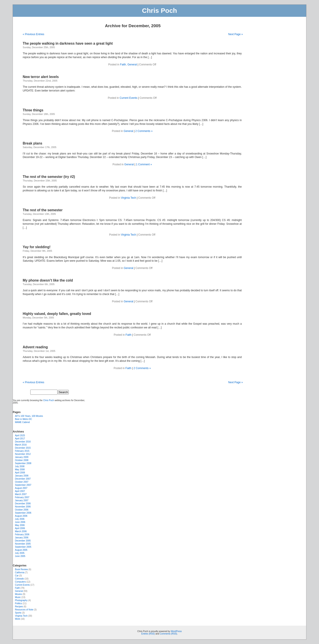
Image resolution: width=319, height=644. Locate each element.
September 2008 (23, 463)
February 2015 (22, 451)
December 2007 (23, 479)
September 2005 (23, 547)
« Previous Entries (33, 34)
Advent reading (35, 347)
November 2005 (23, 544)
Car (17, 576)
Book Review (21, 569)
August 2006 (21, 516)
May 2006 (20, 525)
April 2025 (20, 435)
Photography (21, 600)
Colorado (20, 579)
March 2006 (21, 531)
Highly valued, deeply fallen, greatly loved (57, 314)
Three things (33, 110)
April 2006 (20, 528)
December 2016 (23, 442)
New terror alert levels (41, 77)
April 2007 (20, 491)
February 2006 (22, 534)
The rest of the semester (43, 210)
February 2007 (22, 497)
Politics (19, 603)
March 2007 (21, 494)
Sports (18, 613)
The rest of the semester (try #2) (49, 177)
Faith (123, 65)
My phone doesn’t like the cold (48, 280)
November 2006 (23, 507)
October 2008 (22, 460)
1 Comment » (144, 164)
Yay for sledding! (37, 247)
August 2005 (21, 550)
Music (18, 597)
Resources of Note (24, 610)
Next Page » (235, 34)
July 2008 (20, 466)
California (20, 573)
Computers (20, 582)
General (132, 65)
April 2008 (20, 473)
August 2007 (21, 488)
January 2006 (22, 538)
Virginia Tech (128, 198)
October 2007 (22, 482)
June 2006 (20, 522)
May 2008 (20, 470)
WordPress (176, 631)
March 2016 (21, 445)
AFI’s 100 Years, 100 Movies (29, 416)
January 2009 (22, 457)
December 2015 (23, 448)
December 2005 (23, 541)
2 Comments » (144, 131)
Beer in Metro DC (24, 419)
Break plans (32, 143)
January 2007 (22, 500)
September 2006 (23, 513)
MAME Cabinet (22, 422)
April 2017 (20, 439)
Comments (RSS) (168, 634)
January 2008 (22, 476)
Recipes (19, 607)
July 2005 (20, 553)
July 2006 (20, 519)
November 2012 (23, 454)
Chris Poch (159, 10)
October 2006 (22, 510)
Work (18, 619)
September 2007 (23, 485)
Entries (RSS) (148, 634)
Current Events (128, 98)
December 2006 (23, 504)
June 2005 (20, 556)
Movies (19, 594)
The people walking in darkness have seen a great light (68, 43)
